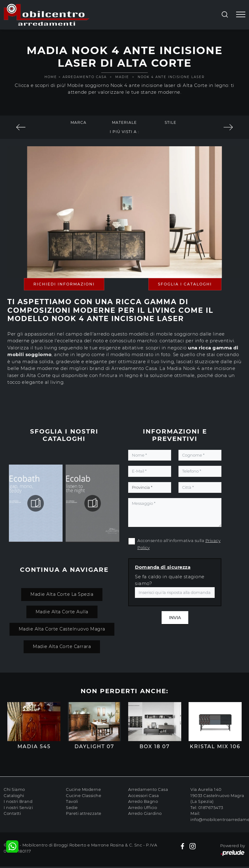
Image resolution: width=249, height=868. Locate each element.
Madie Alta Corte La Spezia (62, 594)
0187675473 (211, 807)
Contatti (12, 813)
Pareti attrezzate (84, 813)
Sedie (72, 807)
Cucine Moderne (83, 789)
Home (51, 77)
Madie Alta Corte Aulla (62, 612)
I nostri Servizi (18, 807)
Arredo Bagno (143, 801)
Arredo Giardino (145, 813)
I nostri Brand (18, 801)
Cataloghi (14, 795)
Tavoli (72, 801)
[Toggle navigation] (241, 15)
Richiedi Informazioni (64, 284)
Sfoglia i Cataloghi (185, 284)
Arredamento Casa (85, 77)
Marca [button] (79, 122)
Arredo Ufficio (143, 807)
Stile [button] (170, 122)
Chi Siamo (14, 789)
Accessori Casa (144, 795)
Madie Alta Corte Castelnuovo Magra (62, 629)
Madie (122, 77)
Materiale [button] (124, 122)
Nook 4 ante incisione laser (171, 77)
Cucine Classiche (84, 795)
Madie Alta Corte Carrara (62, 646)
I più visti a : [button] (124, 132)
